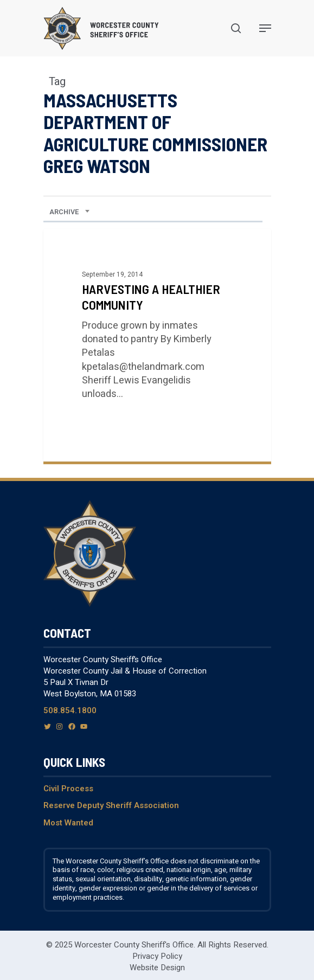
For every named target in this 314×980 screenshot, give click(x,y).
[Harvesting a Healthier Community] (157, 345)
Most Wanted (68, 823)
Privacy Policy (157, 956)
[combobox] (70, 212)
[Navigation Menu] (265, 28)
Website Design (157, 968)
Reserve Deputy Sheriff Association (111, 805)
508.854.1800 (70, 710)
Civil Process (68, 789)
